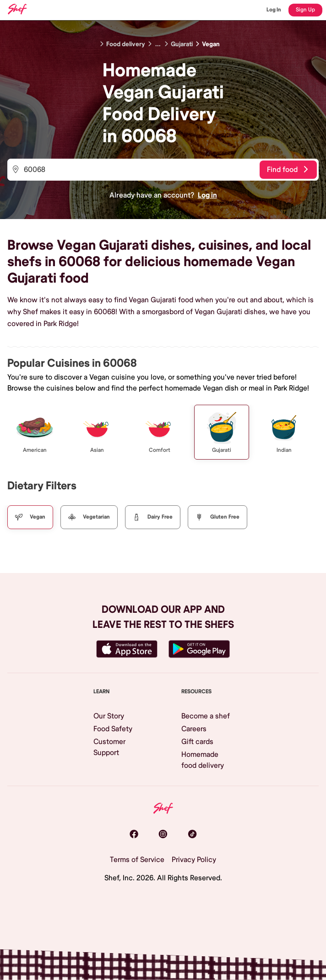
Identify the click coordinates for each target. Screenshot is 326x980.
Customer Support (109, 747)
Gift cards (197, 742)
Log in (207, 195)
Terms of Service (137, 860)
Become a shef (206, 716)
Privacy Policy (194, 860)
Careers (194, 729)
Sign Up (305, 10)
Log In (274, 10)
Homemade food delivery (203, 760)
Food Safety (113, 729)
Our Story (109, 716)
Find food (287, 170)
